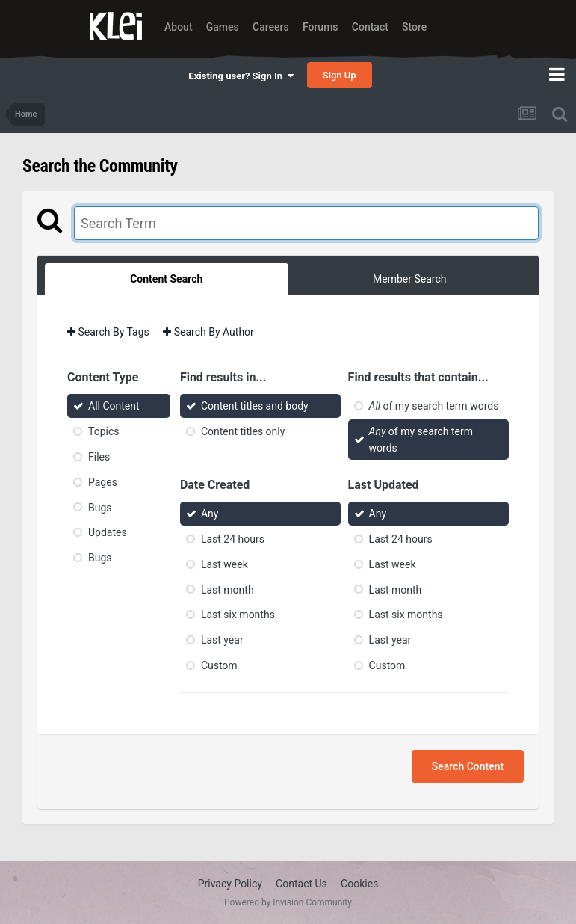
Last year (222, 640)
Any (210, 514)
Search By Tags (108, 332)
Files (99, 457)
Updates (108, 532)
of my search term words (434, 406)
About (179, 27)
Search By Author (208, 332)
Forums (320, 27)
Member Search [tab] (409, 279)
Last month (227, 589)
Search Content (468, 766)
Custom (219, 665)
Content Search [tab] (166, 279)
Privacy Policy (230, 884)
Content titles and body (255, 406)
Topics (103, 431)
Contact (370, 27)
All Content (114, 406)
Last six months (238, 615)
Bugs (100, 507)
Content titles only (243, 431)
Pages (103, 482)
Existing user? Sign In (241, 76)
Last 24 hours (233, 539)
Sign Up (340, 75)
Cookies (359, 884)
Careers (271, 27)
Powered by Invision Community (288, 902)
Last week (224, 564)
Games (223, 27)
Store (414, 27)
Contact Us (301, 884)
